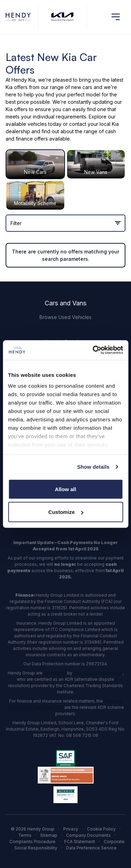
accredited (55, 673)
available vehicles (26, 124)
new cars (82, 87)
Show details (93, 467)
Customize (66, 512)
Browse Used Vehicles (65, 317)
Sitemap (49, 835)
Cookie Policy (101, 829)
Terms (25, 835)
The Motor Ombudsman (98, 673)
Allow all (65, 489)
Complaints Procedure (32, 842)
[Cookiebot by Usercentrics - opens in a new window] (93, 350)
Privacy (71, 829)
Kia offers (17, 87)
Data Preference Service (91, 848)
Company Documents (88, 835)
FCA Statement (80, 842)
